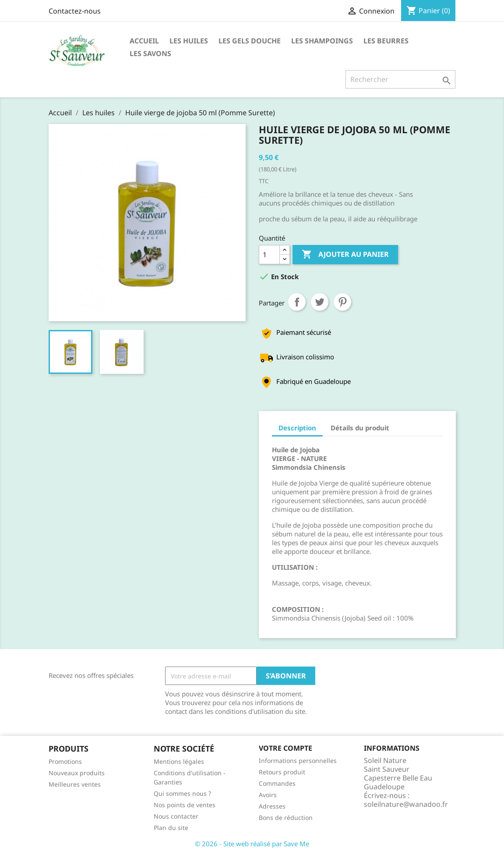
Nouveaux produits (77, 773)
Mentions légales (179, 761)
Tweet (320, 302)
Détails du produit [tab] (360, 428)
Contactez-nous (75, 11)
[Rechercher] (400, 79)
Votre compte (285, 748)
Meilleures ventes (75, 784)
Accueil (144, 41)
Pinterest (342, 302)
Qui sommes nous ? (182, 793)
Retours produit (282, 772)
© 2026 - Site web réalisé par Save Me (252, 844)
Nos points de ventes (185, 805)
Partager (297, 302)
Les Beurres (386, 41)
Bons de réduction (286, 818)
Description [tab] (297, 428)
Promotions (65, 761)
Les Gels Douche (250, 41)
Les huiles (189, 41)
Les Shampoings (322, 41)
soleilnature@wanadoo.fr (406, 804)
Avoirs (268, 795)
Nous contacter (176, 816)
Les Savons (150, 53)
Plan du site (171, 828)
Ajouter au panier (345, 255)
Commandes (277, 783)
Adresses (272, 806)
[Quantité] (269, 255)
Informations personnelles (298, 761)
